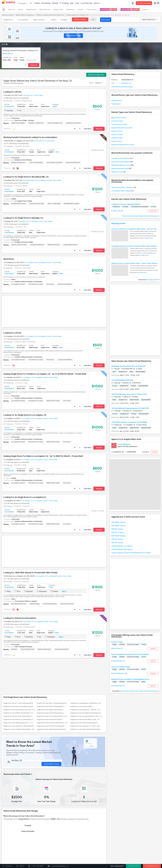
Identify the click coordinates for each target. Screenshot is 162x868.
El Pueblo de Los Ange (36, 285)
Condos (80, 10)
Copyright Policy (148, 856)
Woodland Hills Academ (72, 204)
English (55, 107)
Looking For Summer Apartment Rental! (126, 205)
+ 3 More (60, 274)
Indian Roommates (7, 15)
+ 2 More (60, 314)
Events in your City (10, 848)
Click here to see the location (122, 87)
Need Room (9, 259)
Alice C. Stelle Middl (54, 204)
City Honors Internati (67, 536)
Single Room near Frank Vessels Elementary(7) (85, 627)
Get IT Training (40, 837)
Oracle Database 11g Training (122, 507)
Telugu (51, 519)
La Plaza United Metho (65, 285)
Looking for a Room (12, 92)
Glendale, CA (24, 222)
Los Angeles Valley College (122, 191)
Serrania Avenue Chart (37, 204)
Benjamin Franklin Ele (37, 245)
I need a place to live (109, 10)
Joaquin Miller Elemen (70, 245)
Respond (34, 66)
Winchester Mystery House (122, 166)
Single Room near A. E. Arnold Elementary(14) (18, 601)
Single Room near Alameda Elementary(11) (51, 604)
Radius (54, 20)
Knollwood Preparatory (18, 163)
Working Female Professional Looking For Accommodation (21, 51)
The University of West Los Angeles (26, 533)
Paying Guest (58, 10)
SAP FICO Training (118, 493)
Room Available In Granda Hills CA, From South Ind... (131, 576)
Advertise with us (134, 856)
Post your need (133, 866)
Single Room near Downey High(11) (82, 604)
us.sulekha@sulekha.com (94, 835)
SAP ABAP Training (118, 487)
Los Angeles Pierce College (23, 201)
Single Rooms (31, 10)
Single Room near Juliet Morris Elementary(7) (51, 627)
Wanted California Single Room (25, 15)
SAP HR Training (117, 500)
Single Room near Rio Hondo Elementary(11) (18, 614)
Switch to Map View (96, 75)
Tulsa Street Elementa (73, 163)
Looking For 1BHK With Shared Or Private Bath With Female (30, 504)
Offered (122, 566)
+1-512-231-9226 (105, 830)
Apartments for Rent (119, 118)
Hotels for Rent (117, 142)
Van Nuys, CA (28, 96)
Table (101, 779)
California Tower (118, 172)
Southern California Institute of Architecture (29, 282)
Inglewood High (34, 536)
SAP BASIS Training (118, 483)
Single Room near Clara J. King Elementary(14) (52, 601)
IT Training (69, 3)
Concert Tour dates (47, 848)
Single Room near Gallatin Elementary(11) (50, 608)
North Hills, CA (8, 54)
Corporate (40, 856)
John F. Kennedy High (36, 163)
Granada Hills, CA (118, 583)
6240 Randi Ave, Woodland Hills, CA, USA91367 (128, 327)
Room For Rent (117, 564)
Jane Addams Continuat (54, 163)
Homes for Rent (117, 132)
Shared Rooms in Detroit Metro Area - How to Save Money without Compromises (135, 264)
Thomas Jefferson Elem (19, 245)
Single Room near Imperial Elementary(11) (50, 611)
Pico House (50, 285)
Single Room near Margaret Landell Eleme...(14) (85, 601)
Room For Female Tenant (121, 588)
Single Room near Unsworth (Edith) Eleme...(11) (52, 621)
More (102, 3)
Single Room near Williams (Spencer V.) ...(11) (18, 621)
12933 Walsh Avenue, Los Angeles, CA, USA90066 (129, 383)
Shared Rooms (45, 10)
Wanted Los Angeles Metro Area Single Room (51, 15)
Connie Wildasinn (124, 405)
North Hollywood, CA (120, 595)
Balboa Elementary (54, 245)
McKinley (14, 581)
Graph (92, 779)
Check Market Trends (51, 660)
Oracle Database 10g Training (122, 510)
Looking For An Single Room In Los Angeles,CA (25, 463)
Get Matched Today (73, 36)
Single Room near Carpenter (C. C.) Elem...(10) (85, 624)
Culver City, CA (118, 211)
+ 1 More (56, 152)
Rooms (20, 10)
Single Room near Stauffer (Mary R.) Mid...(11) (85, 617)
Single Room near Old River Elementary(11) (84, 621)
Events (42, 3)
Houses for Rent (117, 135)
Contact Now (153, 211)
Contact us (95, 856)
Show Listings (80, 20)
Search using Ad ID (149, 20)
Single (115, 566)
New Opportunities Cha (19, 536)
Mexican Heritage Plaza (121, 169)
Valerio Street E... (40, 20)
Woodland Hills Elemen (19, 204)
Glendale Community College (24, 243)
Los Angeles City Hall (18, 285)
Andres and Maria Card (55, 123)
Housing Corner (118, 224)
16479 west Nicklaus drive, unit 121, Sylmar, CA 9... (130, 355)
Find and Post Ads (40, 832)
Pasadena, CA (29, 553)
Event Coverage (9, 851)
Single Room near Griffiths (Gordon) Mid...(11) (18, 611)
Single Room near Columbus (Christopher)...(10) (19, 627)
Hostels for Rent (117, 138)
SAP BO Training (117, 490)
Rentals (60, 3)
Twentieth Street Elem (62, 581)
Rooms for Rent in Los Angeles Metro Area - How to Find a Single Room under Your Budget (135, 229)
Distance (99, 83)
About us (86, 856)
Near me (11, 10)
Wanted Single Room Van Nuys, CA (77, 15)
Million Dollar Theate (53, 367)
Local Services (91, 3)
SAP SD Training (117, 504)
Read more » (149, 239)
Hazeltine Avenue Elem (73, 123)
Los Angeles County (44, 181)
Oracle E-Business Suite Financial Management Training (131, 514)
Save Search (106, 20)
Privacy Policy (121, 856)
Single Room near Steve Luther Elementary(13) (18, 604)
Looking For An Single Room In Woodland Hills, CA (26, 177)
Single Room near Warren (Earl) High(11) (50, 617)
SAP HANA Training (118, 497)
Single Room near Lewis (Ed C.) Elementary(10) (19, 624)
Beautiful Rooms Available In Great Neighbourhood (130, 601)
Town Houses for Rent (119, 125)
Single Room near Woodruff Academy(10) (50, 624)
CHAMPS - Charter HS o (36, 123)
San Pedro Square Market (122, 162)
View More (88, 129)
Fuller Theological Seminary (23, 578)
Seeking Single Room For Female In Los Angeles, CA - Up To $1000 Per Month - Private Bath (45, 340)
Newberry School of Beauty (23, 160)
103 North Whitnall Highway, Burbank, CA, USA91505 (130, 369)
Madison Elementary (44, 581)
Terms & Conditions (108, 856)
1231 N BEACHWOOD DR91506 (122, 341)
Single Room (8, 20)
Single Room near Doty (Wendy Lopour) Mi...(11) (19, 608)
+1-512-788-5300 (91, 830)
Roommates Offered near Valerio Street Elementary (140, 613)
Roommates (51, 3)
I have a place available (130, 10)
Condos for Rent (117, 121)
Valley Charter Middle (18, 123)
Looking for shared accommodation (20, 550)
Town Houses (92, 10)
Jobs (77, 3)
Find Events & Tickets (40, 843)
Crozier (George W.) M (50, 536)
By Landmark (23, 20)
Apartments (70, 10)
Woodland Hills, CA (30, 181)
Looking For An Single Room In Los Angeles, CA (25, 381)
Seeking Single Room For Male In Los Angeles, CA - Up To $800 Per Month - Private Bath (43, 422)
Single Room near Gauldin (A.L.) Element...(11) (85, 608)
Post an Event (45, 851)
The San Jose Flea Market (122, 159)
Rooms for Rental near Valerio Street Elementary (141, 216)
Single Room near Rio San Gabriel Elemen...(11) (52, 614)
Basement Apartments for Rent (123, 145)
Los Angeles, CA (31, 263)
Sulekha (8, 3)
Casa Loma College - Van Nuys (24, 121)
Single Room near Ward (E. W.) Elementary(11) (18, 617)
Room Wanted (9, 107)
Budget (64, 20)
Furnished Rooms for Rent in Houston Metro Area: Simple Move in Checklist (135, 247)
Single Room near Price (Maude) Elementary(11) (86, 611)
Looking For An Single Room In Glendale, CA (23, 218)
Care (82, 3)
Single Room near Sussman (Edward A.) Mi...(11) (86, 614)
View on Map (38, 96)
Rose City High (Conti (28, 581)
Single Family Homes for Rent (122, 128)
